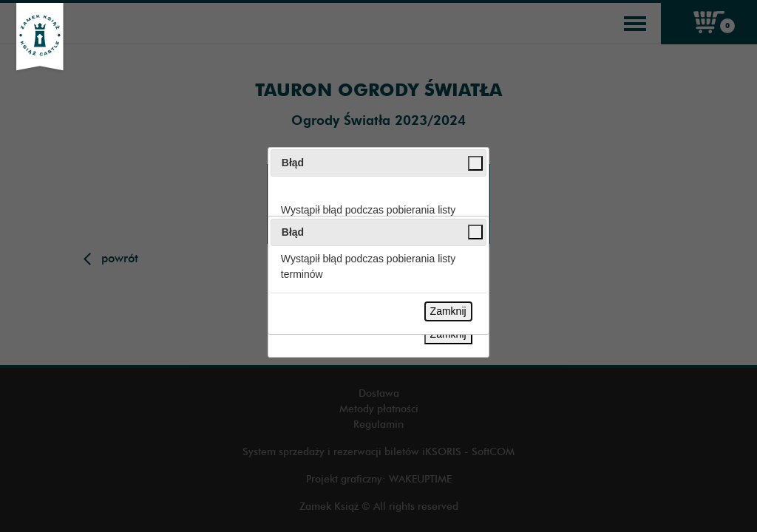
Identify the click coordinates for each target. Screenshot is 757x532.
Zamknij (448, 311)
